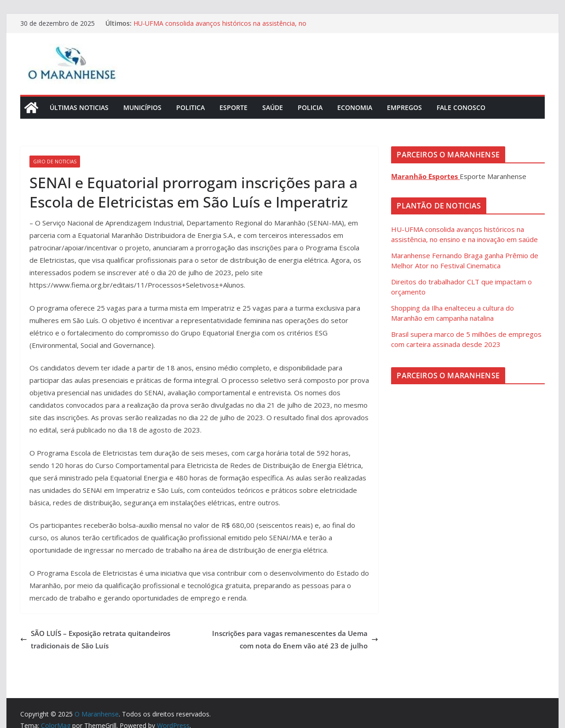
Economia (355, 107)
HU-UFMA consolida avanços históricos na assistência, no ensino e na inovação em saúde (220, 28)
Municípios (142, 107)
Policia (310, 107)
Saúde (273, 107)
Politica (190, 107)
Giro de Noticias (55, 162)
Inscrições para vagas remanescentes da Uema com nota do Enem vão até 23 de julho (295, 639)
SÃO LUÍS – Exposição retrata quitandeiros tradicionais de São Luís (95, 639)
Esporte (233, 107)
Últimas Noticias (79, 107)
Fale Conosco (461, 107)
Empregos (404, 107)
